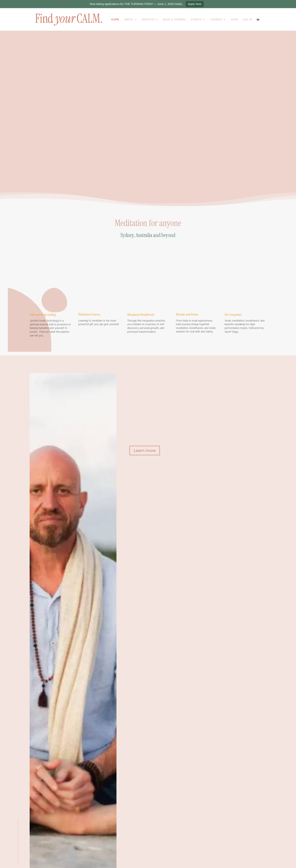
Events (196, 20)
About (129, 20)
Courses (216, 20)
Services (148, 20)
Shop (235, 20)
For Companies (233, 315)
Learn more (145, 451)
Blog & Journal (175, 20)
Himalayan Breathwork (141, 315)
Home (115, 20)
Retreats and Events (187, 314)
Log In (248, 20)
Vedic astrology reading (43, 315)
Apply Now (195, 4)
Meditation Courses (89, 314)
